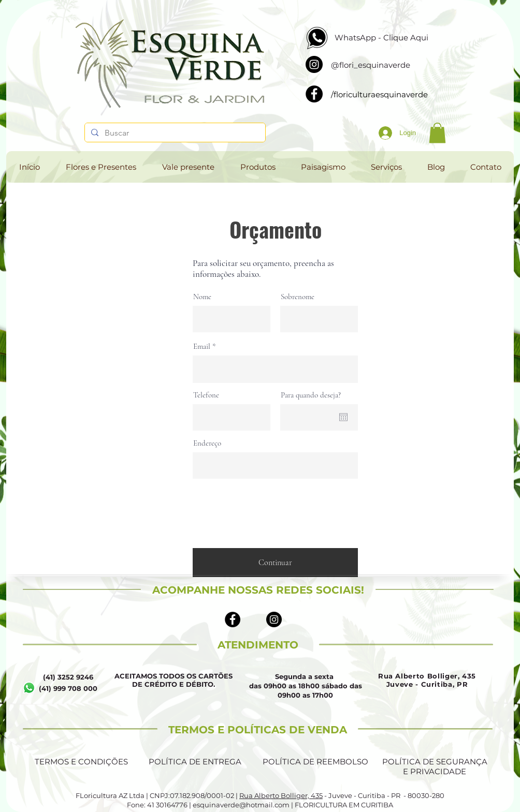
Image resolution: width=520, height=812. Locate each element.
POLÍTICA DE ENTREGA (195, 762)
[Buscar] (174, 133)
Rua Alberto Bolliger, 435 (281, 795)
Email (202, 346)
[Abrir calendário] (343, 417)
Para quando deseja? (311, 395)
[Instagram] (314, 64)
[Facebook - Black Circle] (233, 619)
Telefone (206, 395)
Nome (202, 297)
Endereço (207, 443)
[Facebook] (314, 94)
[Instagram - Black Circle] (274, 619)
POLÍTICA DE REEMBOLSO (315, 762)
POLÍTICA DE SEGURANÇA (435, 762)
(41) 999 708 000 (68, 688)
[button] (437, 133)
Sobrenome (298, 297)
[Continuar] (275, 563)
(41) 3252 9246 (68, 677)
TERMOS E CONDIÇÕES (81, 762)
